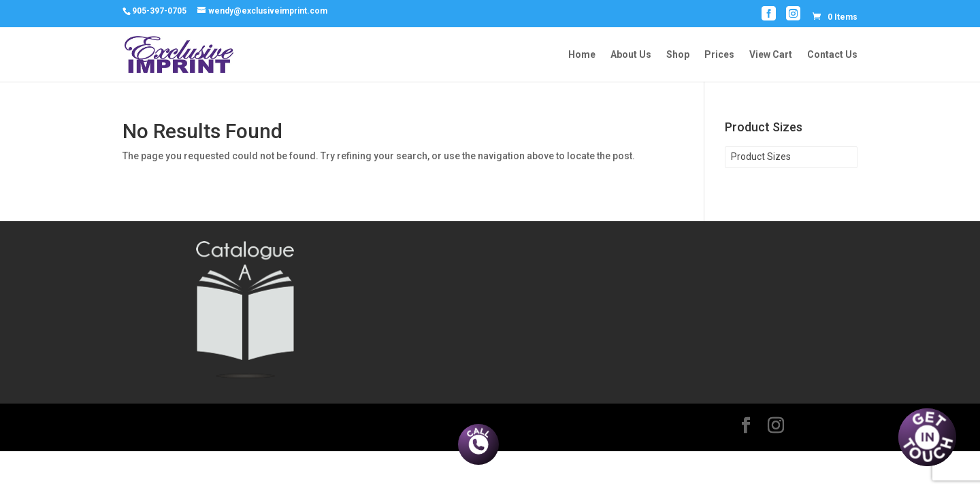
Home (582, 55)
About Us (631, 55)
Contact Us (832, 55)
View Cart (771, 55)
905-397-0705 (159, 11)
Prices (719, 55)
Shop (678, 55)
